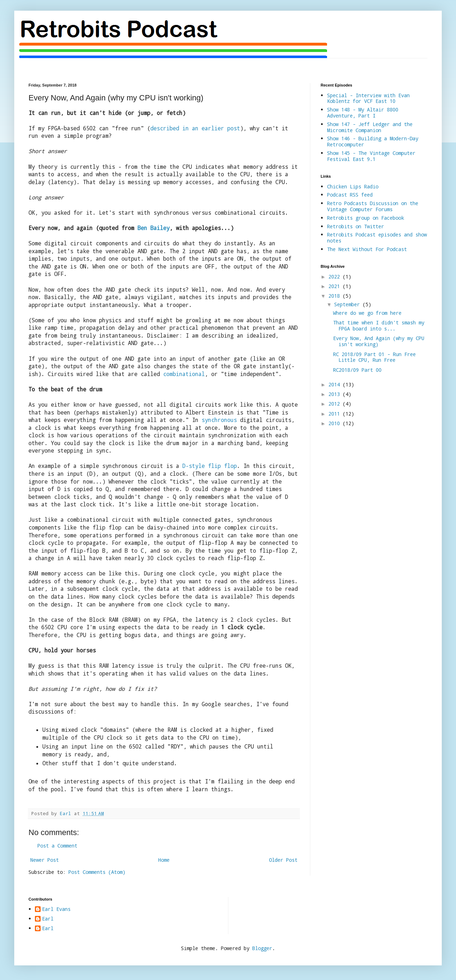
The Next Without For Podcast (367, 249)
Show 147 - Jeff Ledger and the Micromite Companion (370, 127)
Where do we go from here (367, 313)
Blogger (262, 948)
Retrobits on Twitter (356, 226)
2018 (336, 296)
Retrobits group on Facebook (366, 218)
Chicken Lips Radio (353, 186)
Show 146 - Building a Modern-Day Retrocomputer (373, 141)
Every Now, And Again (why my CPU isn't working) (379, 341)
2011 (336, 414)
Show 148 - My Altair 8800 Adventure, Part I (363, 113)
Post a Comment (57, 846)
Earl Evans (56, 909)
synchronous (219, 420)
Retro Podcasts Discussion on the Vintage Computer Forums (373, 206)
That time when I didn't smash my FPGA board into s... (379, 325)
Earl (48, 919)
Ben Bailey (154, 228)
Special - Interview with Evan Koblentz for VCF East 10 (368, 98)
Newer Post (45, 860)
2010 (336, 423)
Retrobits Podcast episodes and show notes (377, 238)
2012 (336, 404)
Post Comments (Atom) (97, 872)
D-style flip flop (210, 466)
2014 (336, 384)
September (348, 304)
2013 (336, 394)
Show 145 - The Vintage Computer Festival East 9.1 (371, 156)
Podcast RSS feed (350, 195)
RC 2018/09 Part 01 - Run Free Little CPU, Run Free (374, 357)
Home (164, 860)
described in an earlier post (195, 128)
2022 (336, 277)
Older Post (283, 860)
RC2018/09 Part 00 (357, 370)
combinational (184, 374)
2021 (336, 286)
